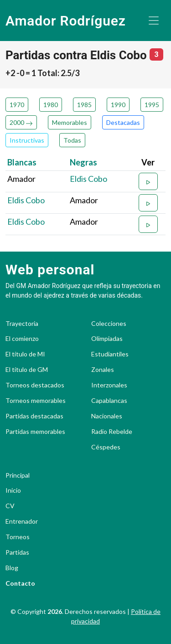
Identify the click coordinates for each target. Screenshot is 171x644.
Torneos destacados (35, 385)
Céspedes (106, 447)
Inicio (13, 490)
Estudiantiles (110, 354)
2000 (21, 122)
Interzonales (109, 385)
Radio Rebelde (112, 432)
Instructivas (27, 140)
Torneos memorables (36, 401)
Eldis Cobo (88, 179)
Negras (83, 162)
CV (10, 506)
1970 (17, 105)
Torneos (18, 537)
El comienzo (22, 339)
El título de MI (25, 354)
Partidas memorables (35, 432)
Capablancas (109, 401)
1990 (118, 105)
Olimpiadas (107, 339)
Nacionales (107, 416)
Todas (72, 140)
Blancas (22, 162)
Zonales (103, 370)
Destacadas (123, 122)
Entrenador (22, 521)
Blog (12, 568)
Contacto (20, 583)
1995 (152, 105)
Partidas (17, 552)
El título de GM (27, 370)
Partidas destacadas (34, 416)
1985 (84, 105)
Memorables (70, 122)
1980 (51, 105)
